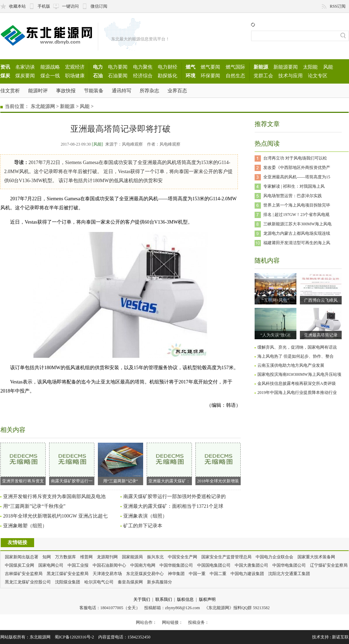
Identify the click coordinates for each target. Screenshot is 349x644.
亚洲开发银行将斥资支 (23, 463)
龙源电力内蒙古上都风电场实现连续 (297, 233)
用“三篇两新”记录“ (121, 463)
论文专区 (318, 76)
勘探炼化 (168, 76)
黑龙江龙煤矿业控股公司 (28, 582)
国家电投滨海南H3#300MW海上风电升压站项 (299, 374)
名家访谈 (25, 67)
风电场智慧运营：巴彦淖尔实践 (293, 196)
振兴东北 (155, 557)
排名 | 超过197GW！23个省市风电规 (296, 215)
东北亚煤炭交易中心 (145, 574)
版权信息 (185, 599)
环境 (191, 76)
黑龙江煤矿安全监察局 (68, 574)
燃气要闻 (210, 67)
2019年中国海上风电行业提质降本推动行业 (297, 393)
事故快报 (66, 91)
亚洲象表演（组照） (145, 516)
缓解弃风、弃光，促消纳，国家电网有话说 (297, 347)
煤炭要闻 (25, 76)
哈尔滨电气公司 (99, 582)
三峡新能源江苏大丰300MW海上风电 (297, 224)
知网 (47, 557)
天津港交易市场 (107, 574)
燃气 (191, 67)
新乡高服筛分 (160, 582)
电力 (98, 67)
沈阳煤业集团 (68, 582)
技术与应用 (290, 76)
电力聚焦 (143, 67)
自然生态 (235, 76)
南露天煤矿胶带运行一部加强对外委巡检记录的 (174, 496)
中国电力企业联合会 (274, 557)
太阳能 (310, 67)
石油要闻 (118, 76)
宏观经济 (75, 67)
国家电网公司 (51, 565)
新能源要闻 (286, 67)
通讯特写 (122, 91)
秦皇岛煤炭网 (130, 582)
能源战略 (50, 67)
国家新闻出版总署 (22, 557)
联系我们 (164, 599)
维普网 (86, 557)
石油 (98, 76)
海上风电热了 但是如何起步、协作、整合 (296, 356)
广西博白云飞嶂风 (321, 300)
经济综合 (143, 76)
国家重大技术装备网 (316, 557)
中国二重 (218, 574)
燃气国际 (235, 67)
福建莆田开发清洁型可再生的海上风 (297, 243)
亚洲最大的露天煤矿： (169, 463)
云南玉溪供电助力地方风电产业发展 (291, 365)
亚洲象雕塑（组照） (25, 526)
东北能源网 (43, 106)
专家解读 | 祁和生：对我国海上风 (294, 186)
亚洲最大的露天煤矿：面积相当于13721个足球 (173, 506)
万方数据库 (65, 557)
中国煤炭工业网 (20, 565)
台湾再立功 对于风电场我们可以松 (295, 158)
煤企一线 (50, 76)
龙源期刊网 (107, 557)
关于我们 (142, 599)
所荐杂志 (149, 91)
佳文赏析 (10, 91)
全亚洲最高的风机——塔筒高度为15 (297, 177)
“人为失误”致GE (276, 335)
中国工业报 (78, 565)
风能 (328, 67)
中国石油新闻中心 (109, 565)
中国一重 (197, 574)
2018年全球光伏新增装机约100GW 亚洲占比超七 (55, 516)
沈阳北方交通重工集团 (289, 574)
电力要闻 (118, 67)
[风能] (98, 144)
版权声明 (207, 599)
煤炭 (5, 76)
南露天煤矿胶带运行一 (72, 463)
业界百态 (177, 91)
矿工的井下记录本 (143, 526)
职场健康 (75, 76)
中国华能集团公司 (176, 565)
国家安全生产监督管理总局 (226, 557)
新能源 (261, 67)
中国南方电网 (143, 565)
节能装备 (94, 91)
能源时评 (38, 91)
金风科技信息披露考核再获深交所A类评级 (297, 383)
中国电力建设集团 (247, 574)
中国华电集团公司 (289, 565)
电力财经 (168, 67)
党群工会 (263, 76)
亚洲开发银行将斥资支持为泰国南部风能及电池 (54, 496)
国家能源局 (132, 557)
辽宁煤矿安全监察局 (329, 565)
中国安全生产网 (183, 557)
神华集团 (176, 574)
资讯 (5, 67)
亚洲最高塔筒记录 (321, 335)
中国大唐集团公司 (251, 565)
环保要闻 (210, 76)
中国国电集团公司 (214, 565)
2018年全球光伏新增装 (218, 463)
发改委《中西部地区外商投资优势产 (297, 168)
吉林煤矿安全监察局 (24, 574)
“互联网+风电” (275, 300)
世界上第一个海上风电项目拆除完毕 (297, 205)
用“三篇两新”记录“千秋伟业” (34, 506)
